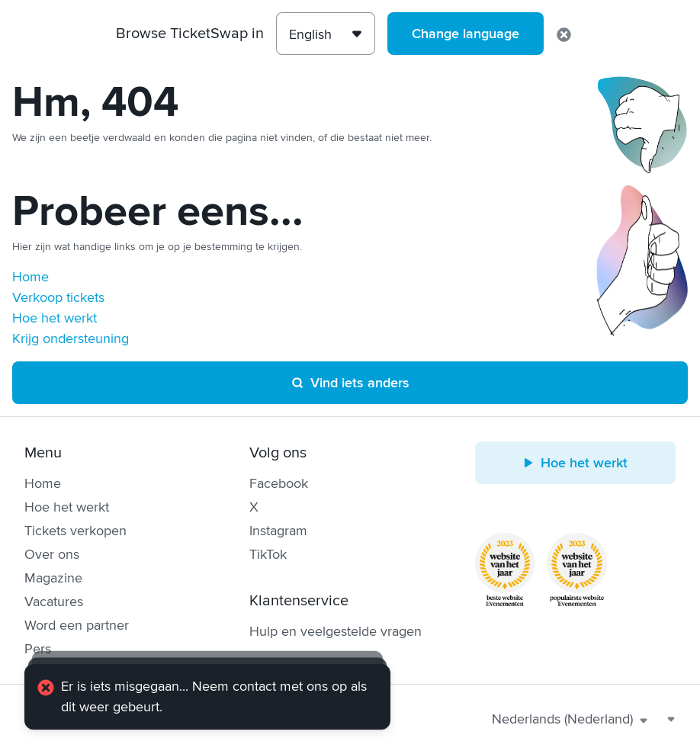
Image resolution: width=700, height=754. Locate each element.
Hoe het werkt (55, 318)
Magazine (53, 578)
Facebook (279, 483)
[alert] (207, 697)
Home (31, 277)
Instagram (278, 531)
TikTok (268, 554)
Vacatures (54, 602)
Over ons (52, 554)
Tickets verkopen (75, 531)
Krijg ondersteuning (71, 338)
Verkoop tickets (58, 297)
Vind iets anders (350, 383)
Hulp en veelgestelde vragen (336, 631)
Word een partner (77, 625)
